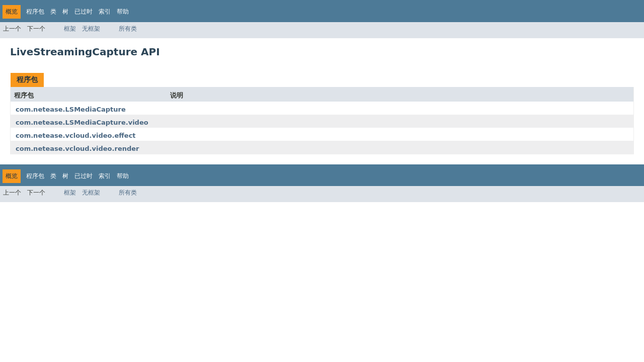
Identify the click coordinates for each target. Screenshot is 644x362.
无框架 (91, 29)
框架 (70, 29)
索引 (105, 12)
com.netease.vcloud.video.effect (76, 135)
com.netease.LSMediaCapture (71, 109)
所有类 (128, 29)
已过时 (84, 12)
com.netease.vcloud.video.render (77, 149)
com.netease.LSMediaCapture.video (82, 122)
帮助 (123, 12)
